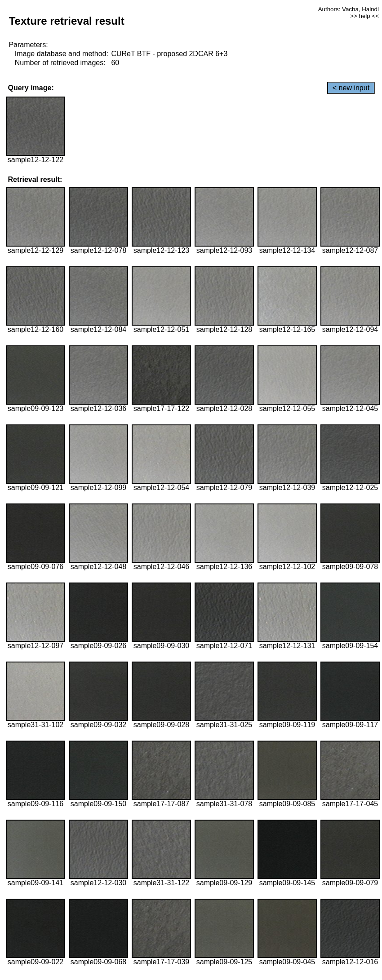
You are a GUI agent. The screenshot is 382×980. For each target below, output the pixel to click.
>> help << (364, 16)
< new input (351, 88)
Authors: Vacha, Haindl (349, 9)
